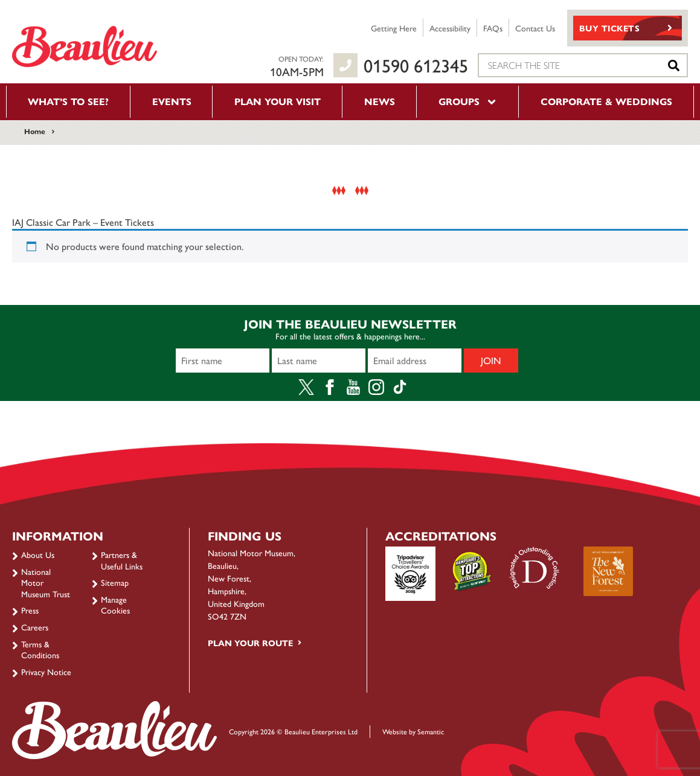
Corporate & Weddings (606, 101)
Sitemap (115, 582)
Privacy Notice (46, 672)
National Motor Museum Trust (46, 582)
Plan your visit (278, 101)
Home (35, 131)
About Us (38, 554)
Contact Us (535, 28)
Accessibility (450, 28)
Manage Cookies (115, 604)
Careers (35, 627)
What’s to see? (68, 101)
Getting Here (394, 28)
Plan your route (250, 643)
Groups (468, 101)
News (380, 101)
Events (172, 101)
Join (491, 360)
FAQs (493, 28)
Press (30, 610)
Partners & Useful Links (122, 560)
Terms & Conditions (40, 649)
